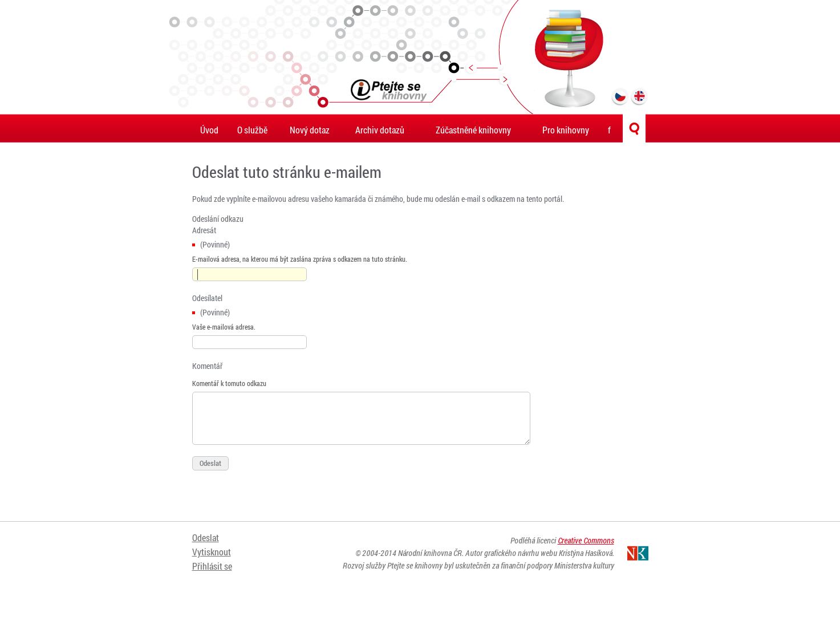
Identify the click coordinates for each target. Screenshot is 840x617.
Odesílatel (207, 298)
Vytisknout (212, 552)
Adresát (204, 230)
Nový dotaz (310, 130)
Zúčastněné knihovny (473, 130)
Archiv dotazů (380, 130)
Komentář (207, 366)
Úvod (209, 130)
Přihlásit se (212, 566)
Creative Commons (586, 540)
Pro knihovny (566, 130)
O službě (252, 130)
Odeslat (206, 537)
